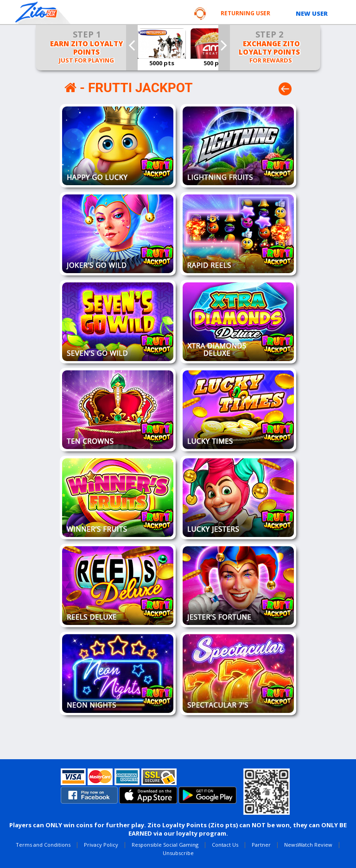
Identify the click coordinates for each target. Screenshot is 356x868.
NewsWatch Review (308, 845)
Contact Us (225, 845)
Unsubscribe (178, 853)
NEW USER (312, 13)
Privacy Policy (101, 845)
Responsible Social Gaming (165, 845)
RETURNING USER (245, 13)
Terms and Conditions (43, 845)
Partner (261, 845)
